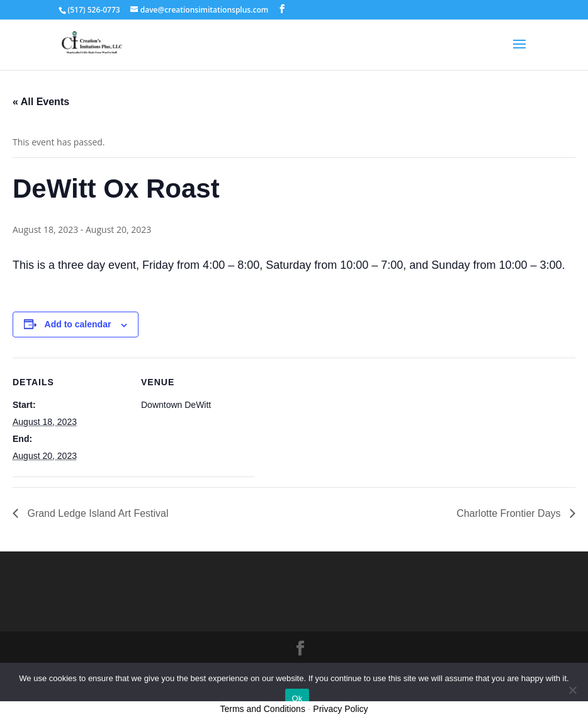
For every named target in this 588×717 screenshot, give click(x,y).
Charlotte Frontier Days (510, 513)
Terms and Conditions (263, 709)
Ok (297, 698)
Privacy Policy (340, 709)
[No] (572, 690)
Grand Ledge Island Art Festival (97, 513)
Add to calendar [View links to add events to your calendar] (78, 324)
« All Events (41, 102)
